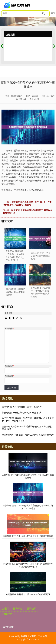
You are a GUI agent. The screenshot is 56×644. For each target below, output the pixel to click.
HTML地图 (42, 636)
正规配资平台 (9, 614)
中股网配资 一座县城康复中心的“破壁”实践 (21, 413)
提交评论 (11, 388)
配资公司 (32, 609)
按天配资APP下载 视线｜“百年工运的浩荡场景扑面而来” (28, 435)
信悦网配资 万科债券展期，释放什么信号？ (22, 407)
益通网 (5, 609)
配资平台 (18, 609)
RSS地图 (32, 636)
